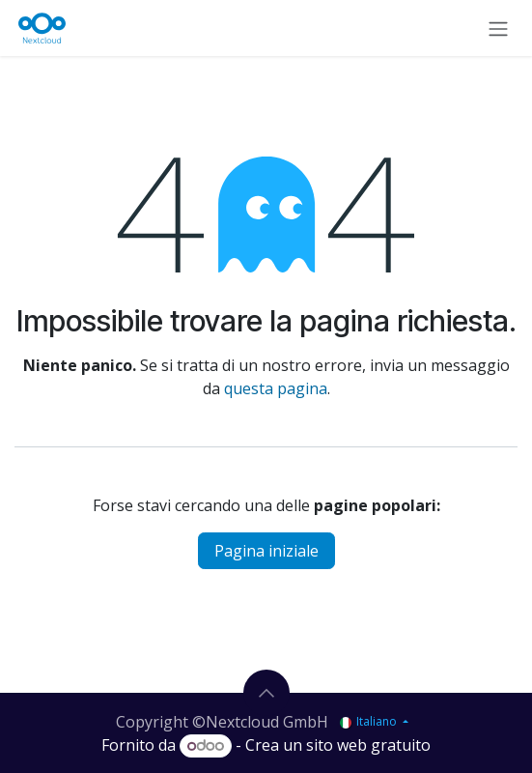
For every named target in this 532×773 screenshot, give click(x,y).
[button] (266, 693)
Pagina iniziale (266, 551)
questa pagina (276, 388)
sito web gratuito (368, 745)
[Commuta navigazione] (498, 28)
